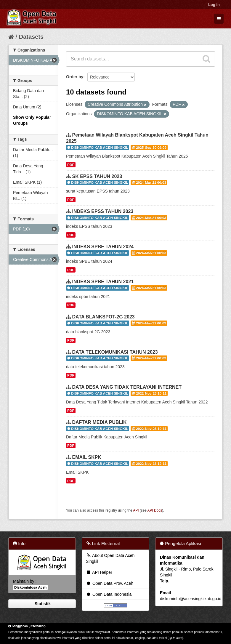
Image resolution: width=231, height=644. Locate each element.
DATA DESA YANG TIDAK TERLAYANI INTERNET (127, 387)
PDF (71, 165)
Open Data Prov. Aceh (110, 583)
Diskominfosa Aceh (30, 587)
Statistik (42, 604)
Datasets (31, 37)
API (136, 510)
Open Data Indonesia (109, 594)
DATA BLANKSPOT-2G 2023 (103, 317)
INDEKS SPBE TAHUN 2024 (103, 247)
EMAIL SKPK (86, 457)
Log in (214, 5)
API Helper (99, 572)
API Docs (155, 510)
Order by (75, 77)
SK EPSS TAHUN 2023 (97, 176)
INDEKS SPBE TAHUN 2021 (103, 282)
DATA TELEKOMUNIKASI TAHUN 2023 (115, 352)
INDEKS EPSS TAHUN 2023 (103, 211)
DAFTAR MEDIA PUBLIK (99, 422)
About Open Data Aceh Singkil (110, 558)
